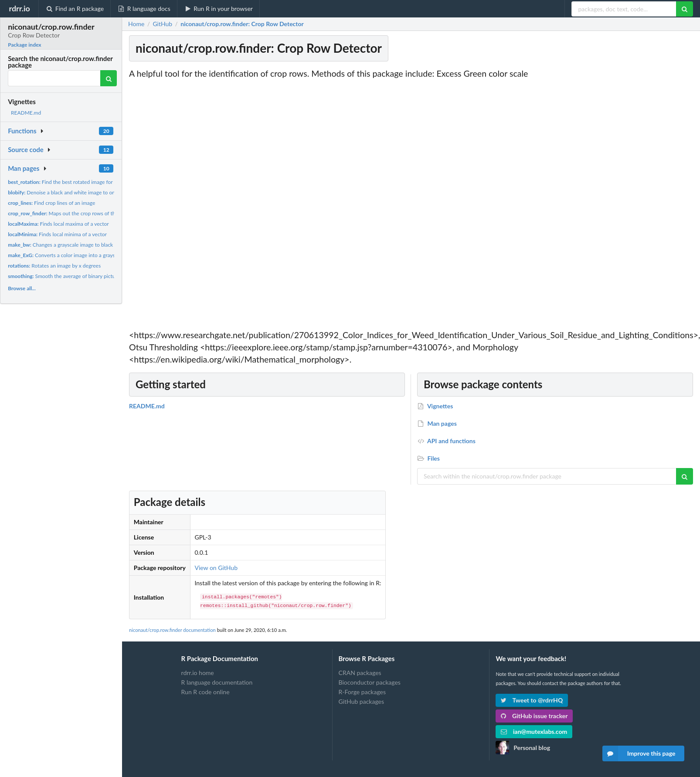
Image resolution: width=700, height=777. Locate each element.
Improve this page (639, 753)
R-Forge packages (362, 692)
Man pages (24, 168)
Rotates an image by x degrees (54, 266)
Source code (26, 149)
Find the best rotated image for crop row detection (83, 182)
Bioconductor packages (370, 682)
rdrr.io (19, 8)
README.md (26, 113)
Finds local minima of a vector (57, 234)
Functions (22, 131)
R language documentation (217, 682)
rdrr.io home (198, 673)
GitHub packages (362, 701)
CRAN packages (360, 673)
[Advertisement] (629, 198)
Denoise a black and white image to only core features (79, 192)
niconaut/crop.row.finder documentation (172, 630)
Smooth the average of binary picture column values (81, 276)
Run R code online (206, 692)
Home (136, 24)
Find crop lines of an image (51, 203)
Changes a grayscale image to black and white (72, 245)
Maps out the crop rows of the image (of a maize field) (90, 213)
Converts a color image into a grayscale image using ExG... (87, 255)
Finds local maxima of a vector (58, 224)
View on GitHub (216, 568)
